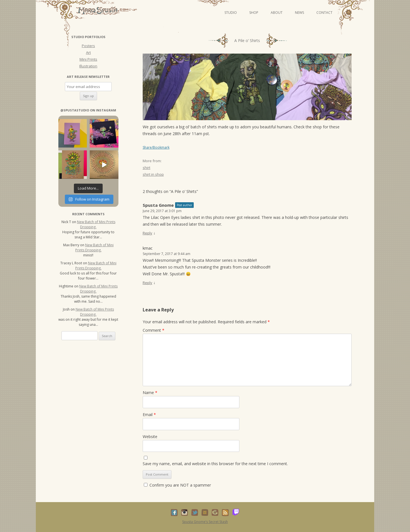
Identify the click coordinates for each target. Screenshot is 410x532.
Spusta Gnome (158, 205)
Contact (324, 13)
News (299, 13)
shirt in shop (153, 174)
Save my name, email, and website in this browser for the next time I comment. (215, 464)
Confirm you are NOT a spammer (177, 485)
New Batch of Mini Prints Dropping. (96, 224)
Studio (231, 13)
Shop (254, 13)
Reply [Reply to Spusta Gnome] (147, 233)
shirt (146, 168)
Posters (88, 46)
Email (149, 415)
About (277, 13)
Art (88, 52)
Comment (154, 330)
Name (150, 393)
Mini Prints (88, 59)
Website (150, 437)
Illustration (88, 66)
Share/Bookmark (156, 148)
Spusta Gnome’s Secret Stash (205, 522)
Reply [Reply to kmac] (147, 283)
